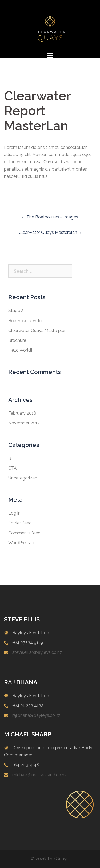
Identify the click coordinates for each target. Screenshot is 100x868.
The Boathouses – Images (52, 217)
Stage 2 (16, 311)
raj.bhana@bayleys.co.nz (36, 715)
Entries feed (20, 523)
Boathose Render (25, 321)
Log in (14, 513)
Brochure (17, 340)
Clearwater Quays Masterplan (48, 232)
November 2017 (24, 423)
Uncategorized (23, 478)
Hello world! (20, 350)
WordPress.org (23, 543)
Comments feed (24, 533)
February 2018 (22, 413)
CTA (13, 468)
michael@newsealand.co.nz (39, 775)
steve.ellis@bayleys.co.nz (37, 652)
